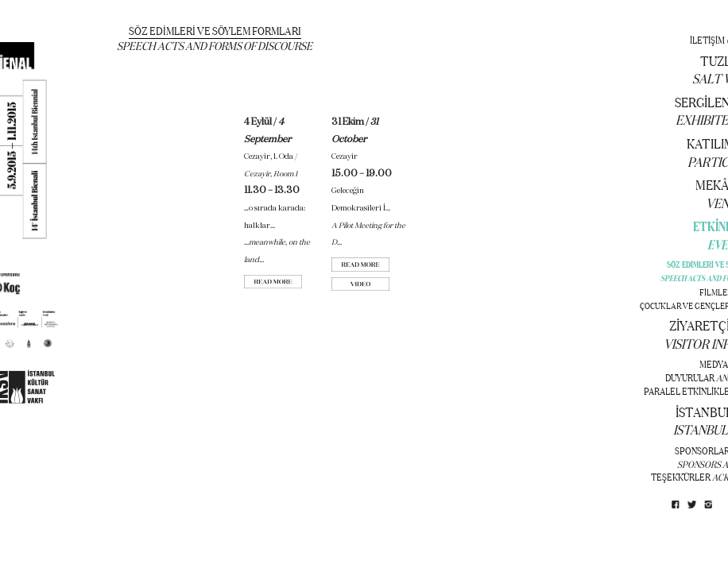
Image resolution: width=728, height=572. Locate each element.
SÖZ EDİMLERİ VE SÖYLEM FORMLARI (215, 31)
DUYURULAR (690, 377)
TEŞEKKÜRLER (681, 477)
